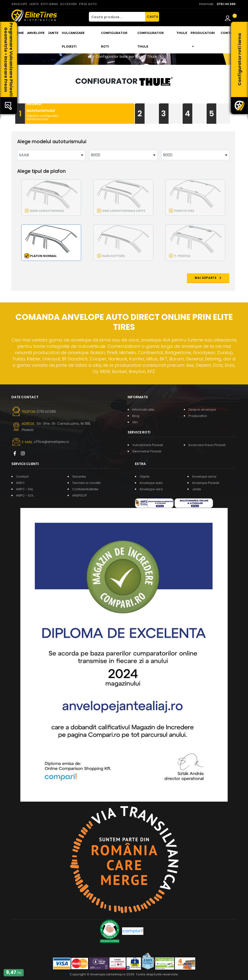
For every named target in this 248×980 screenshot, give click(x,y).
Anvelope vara (151, 489)
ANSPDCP (80, 495)
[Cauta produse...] (117, 17)
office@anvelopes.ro (51, 442)
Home (19, 33)
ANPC (20, 483)
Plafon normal (43, 256)
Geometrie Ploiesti (147, 451)
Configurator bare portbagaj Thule (126, 57)
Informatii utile (143, 410)
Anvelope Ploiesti (206, 483)
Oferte (145, 477)
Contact (229, 33)
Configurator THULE (151, 40)
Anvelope (36, 33)
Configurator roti (114, 40)
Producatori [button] (203, 40)
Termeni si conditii (86, 483)
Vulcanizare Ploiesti (73, 40)
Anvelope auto (151, 483)
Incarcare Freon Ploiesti (207, 445)
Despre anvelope (202, 410)
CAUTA (152, 17)
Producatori (198, 416)
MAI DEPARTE (208, 278)
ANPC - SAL (25, 489)
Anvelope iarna (204, 477)
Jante (53, 33)
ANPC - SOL (25, 495)
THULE (182, 33)
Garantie (79, 477)
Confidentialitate (85, 489)
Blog (136, 416)
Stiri (135, 422)
